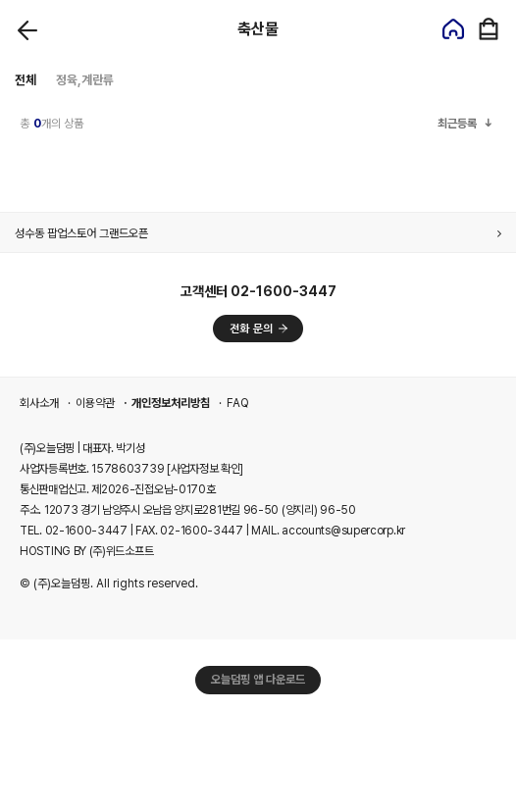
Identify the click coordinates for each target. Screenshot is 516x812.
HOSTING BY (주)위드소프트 (86, 551)
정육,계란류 (85, 80)
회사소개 (39, 403)
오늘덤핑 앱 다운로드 (258, 680)
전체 (26, 80)
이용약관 (95, 403)
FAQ (238, 403)
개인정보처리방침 (171, 403)
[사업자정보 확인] (205, 469)
